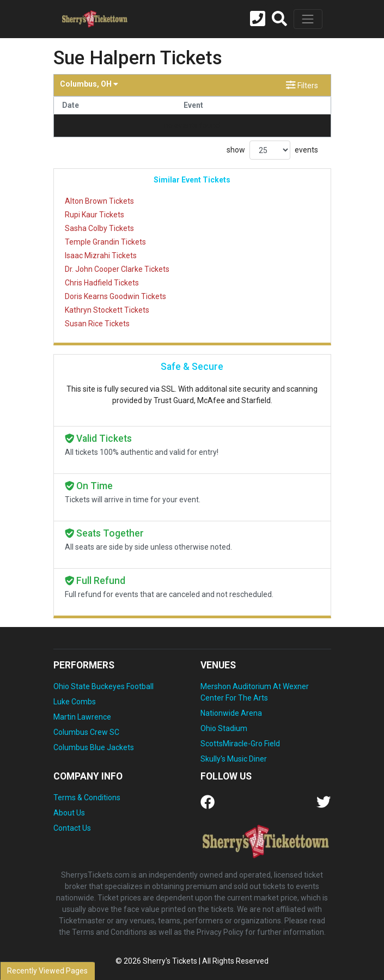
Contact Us (72, 828)
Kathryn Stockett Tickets (107, 310)
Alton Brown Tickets (99, 201)
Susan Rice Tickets (97, 324)
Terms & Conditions (87, 798)
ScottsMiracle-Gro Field (240, 744)
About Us (69, 813)
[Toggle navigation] (308, 19)
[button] (279, 19)
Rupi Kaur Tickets (95, 215)
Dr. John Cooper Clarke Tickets (117, 269)
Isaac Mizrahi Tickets (101, 255)
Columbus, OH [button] (89, 84)
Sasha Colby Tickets (99, 228)
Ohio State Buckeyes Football (103, 686)
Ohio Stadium (224, 728)
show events (272, 150)
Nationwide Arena (231, 713)
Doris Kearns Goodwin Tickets (115, 296)
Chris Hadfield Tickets (102, 283)
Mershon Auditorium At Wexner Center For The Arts (255, 692)
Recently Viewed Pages (47, 971)
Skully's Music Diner (234, 759)
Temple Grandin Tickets (105, 242)
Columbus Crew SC (86, 732)
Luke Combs (75, 702)
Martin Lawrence (82, 717)
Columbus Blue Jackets (94, 747)
